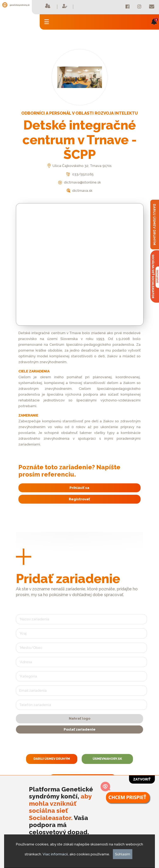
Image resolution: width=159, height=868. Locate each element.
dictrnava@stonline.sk (79, 182)
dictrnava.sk (80, 191)
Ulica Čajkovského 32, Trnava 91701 (80, 166)
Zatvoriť (142, 779)
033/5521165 (79, 174)
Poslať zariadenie (80, 729)
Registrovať (79, 499)
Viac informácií (55, 854)
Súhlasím (123, 854)
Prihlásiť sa (79, 488)
